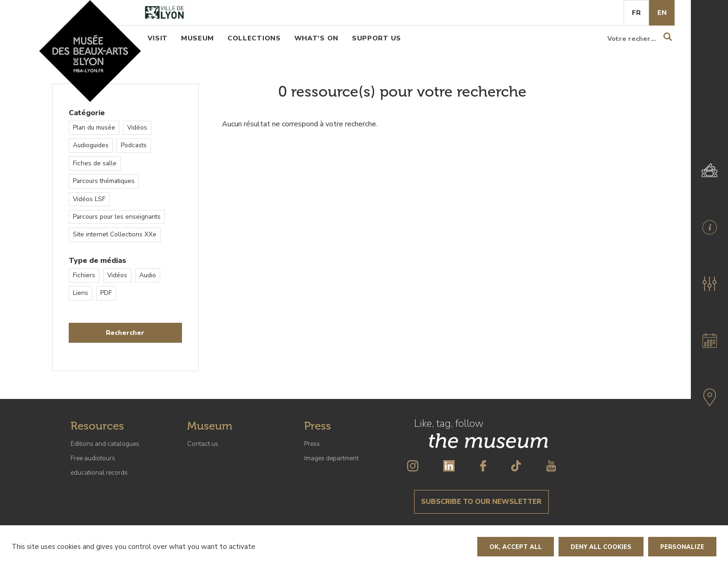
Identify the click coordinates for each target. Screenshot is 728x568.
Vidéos (137, 127)
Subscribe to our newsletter (481, 502)
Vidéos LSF (89, 199)
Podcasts (134, 145)
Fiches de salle (95, 163)
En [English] (662, 13)
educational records (99, 473)
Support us (377, 38)
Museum (198, 38)
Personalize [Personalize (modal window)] (682, 547)
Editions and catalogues (105, 444)
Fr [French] (636, 13)
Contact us (203, 444)
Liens (81, 293)
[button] (709, 284)
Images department (331, 458)
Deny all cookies (601, 547)
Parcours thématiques (104, 181)
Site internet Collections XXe (115, 234)
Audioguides (91, 145)
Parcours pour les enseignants (117, 217)
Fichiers (84, 275)
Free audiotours (93, 458)
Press (312, 444)
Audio (148, 275)
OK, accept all (516, 547)
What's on (316, 38)
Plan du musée (94, 127)
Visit (158, 38)
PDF (106, 293)
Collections (254, 38)
